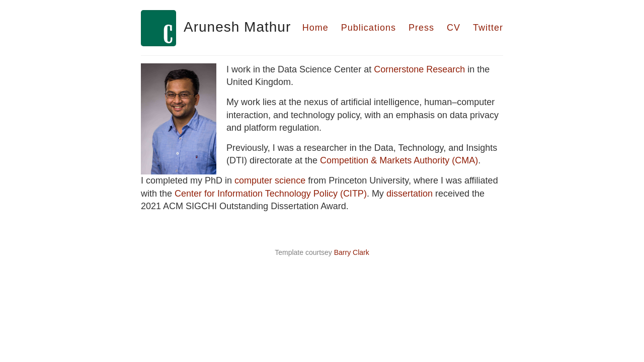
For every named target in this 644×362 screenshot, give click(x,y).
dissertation (410, 194)
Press (421, 28)
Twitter (488, 28)
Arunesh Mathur (237, 27)
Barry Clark (352, 252)
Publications (369, 28)
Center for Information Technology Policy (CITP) (271, 194)
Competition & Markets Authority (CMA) (399, 160)
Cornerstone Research (419, 69)
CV (454, 28)
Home (315, 28)
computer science (270, 180)
